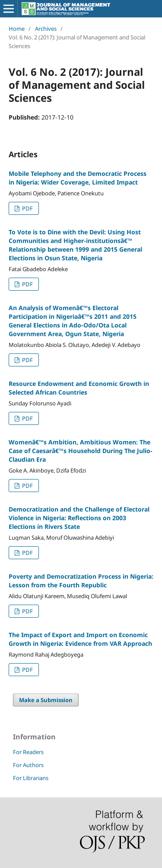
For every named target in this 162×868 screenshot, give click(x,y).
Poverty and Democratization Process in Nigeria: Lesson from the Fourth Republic (81, 581)
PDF (27, 208)
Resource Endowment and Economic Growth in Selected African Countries (79, 388)
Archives (46, 29)
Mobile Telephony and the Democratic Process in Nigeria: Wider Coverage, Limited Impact (78, 178)
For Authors (28, 765)
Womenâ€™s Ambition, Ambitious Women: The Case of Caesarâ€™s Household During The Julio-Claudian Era (81, 451)
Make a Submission (46, 700)
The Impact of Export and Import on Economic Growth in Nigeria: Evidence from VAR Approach (80, 639)
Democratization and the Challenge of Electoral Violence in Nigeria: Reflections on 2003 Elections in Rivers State (79, 518)
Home (17, 29)
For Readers (28, 752)
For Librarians (31, 778)
